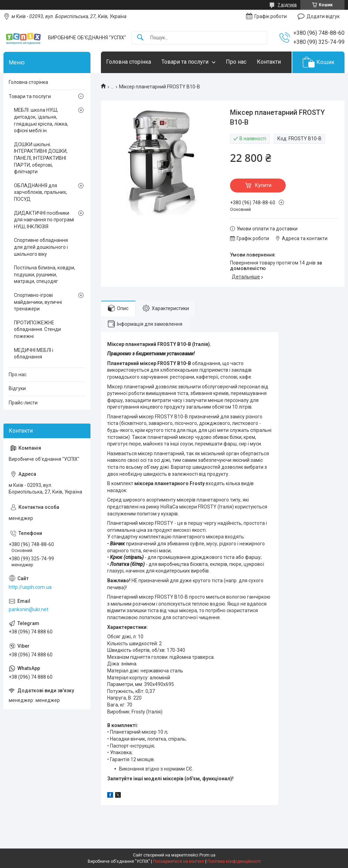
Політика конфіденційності (234, 861)
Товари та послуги (185, 62)
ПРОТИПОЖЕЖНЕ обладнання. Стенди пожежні (37, 329)
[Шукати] (140, 38)
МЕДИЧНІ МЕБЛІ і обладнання (34, 354)
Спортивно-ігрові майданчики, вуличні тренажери (38, 302)
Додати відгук (323, 16)
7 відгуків (287, 5)
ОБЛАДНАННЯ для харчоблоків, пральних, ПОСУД (41, 192)
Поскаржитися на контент (179, 861)
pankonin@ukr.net (29, 609)
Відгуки (17, 388)
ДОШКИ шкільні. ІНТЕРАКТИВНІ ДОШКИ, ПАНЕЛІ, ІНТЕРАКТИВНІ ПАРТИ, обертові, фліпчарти (41, 158)
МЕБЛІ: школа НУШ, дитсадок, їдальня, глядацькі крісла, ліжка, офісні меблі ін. (41, 120)
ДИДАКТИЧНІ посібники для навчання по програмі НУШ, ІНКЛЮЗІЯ (44, 220)
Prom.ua (207, 855)
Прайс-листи (23, 403)
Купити (263, 185)
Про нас (236, 62)
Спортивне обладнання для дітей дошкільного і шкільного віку (41, 247)
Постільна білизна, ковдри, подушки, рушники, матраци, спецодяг (45, 274)
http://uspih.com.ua (30, 587)
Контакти (269, 62)
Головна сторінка (129, 62)
